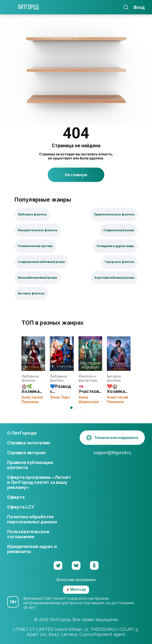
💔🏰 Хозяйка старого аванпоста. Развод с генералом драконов (119, 354)
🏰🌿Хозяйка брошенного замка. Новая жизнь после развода (33, 354)
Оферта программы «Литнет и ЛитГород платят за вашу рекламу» (39, 482)
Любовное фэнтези (30, 378)
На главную (76, 175)
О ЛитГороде (22, 433)
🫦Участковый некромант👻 (90, 354)
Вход (139, 7)
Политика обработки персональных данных (32, 519)
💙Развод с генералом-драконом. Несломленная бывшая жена (62, 354)
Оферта (16, 497)
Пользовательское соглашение (28, 534)
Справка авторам (26, 453)
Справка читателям (29, 443)
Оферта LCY (21, 507)
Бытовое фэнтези (114, 378)
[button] (71, 408)
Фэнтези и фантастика (88, 378)
